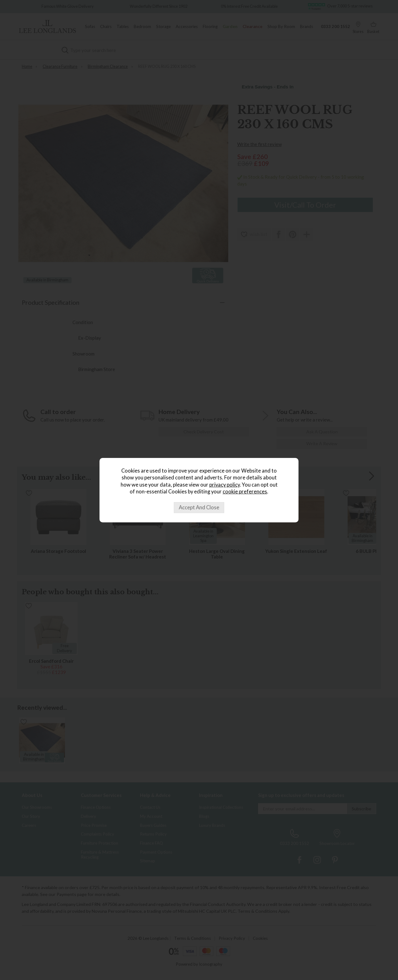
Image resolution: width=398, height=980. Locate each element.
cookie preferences (245, 492)
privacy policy (224, 485)
